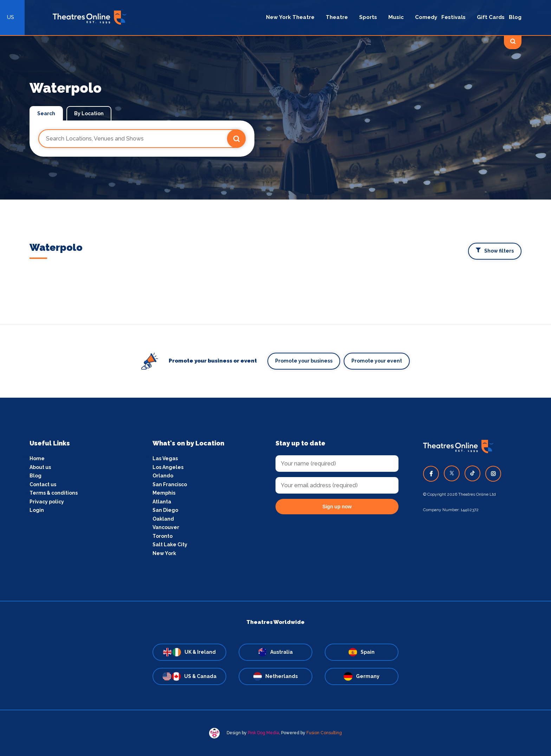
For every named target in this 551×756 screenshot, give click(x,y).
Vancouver (166, 527)
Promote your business (304, 361)
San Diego (165, 510)
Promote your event (377, 361)
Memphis (164, 493)
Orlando (163, 476)
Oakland (163, 519)
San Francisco (170, 484)
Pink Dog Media (263, 733)
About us (40, 467)
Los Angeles (168, 467)
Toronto (163, 536)
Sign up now (337, 507)
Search (46, 113)
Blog (35, 476)
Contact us (43, 484)
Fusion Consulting (324, 733)
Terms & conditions (54, 493)
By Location (89, 113)
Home (37, 458)
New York (164, 553)
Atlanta (162, 502)
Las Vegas (165, 458)
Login (37, 510)
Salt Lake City (170, 545)
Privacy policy (47, 502)
